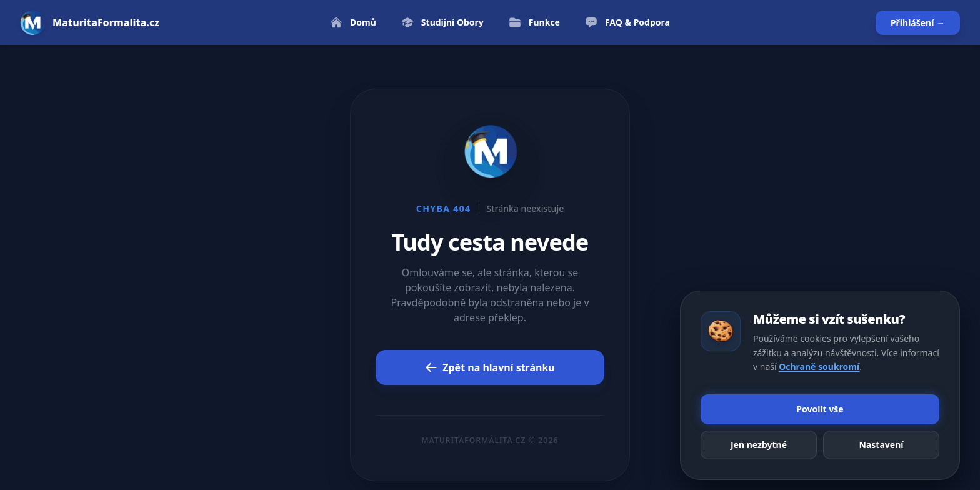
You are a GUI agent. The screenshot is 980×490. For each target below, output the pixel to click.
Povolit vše (820, 409)
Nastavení (882, 445)
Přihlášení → (918, 23)
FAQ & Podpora (627, 22)
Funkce (534, 22)
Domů (353, 22)
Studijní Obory (442, 22)
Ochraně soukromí (819, 367)
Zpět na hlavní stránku (490, 367)
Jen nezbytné (759, 445)
